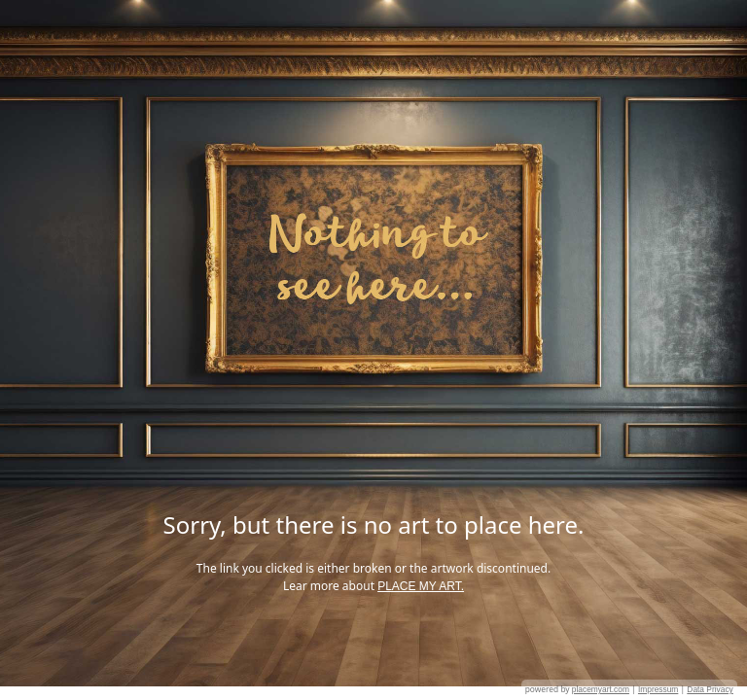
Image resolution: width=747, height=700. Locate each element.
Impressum (658, 689)
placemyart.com (601, 689)
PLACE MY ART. (421, 586)
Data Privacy (710, 689)
